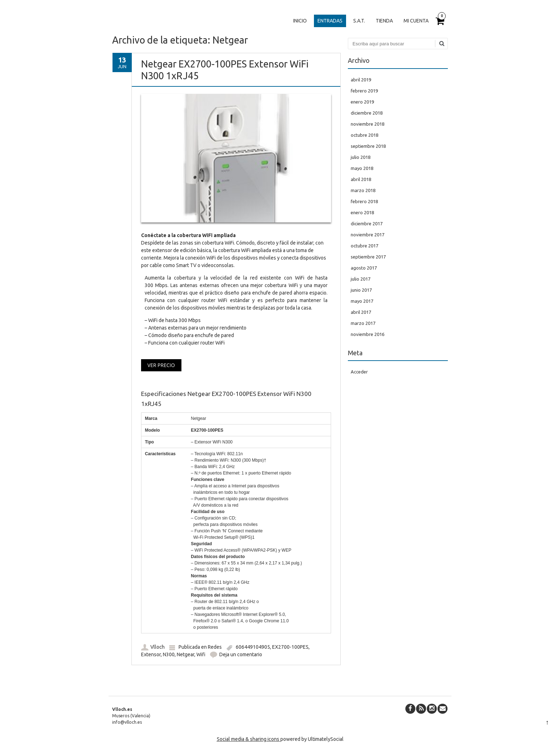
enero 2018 (362, 212)
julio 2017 (361, 279)
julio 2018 (361, 157)
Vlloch (157, 647)
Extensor (151, 654)
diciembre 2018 (367, 113)
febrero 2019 (364, 91)
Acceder (359, 372)
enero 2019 (362, 102)
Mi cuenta (416, 21)
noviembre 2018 (367, 124)
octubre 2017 (364, 246)
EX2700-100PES (290, 647)
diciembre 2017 (367, 224)
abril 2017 (361, 312)
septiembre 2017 (368, 257)
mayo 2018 (362, 168)
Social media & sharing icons (249, 739)
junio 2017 (361, 290)
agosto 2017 (364, 268)
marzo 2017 (363, 323)
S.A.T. (359, 21)
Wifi (201, 654)
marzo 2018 (363, 190)
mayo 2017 (362, 301)
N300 (169, 654)
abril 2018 (361, 179)
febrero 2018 (364, 201)
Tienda (384, 21)
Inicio (300, 21)
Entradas (330, 21)
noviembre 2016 (367, 334)
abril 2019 (361, 80)
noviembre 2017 (367, 235)
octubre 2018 (364, 135)
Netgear (186, 654)
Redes (215, 647)
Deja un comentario (241, 654)
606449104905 (253, 647)
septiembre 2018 (368, 146)
